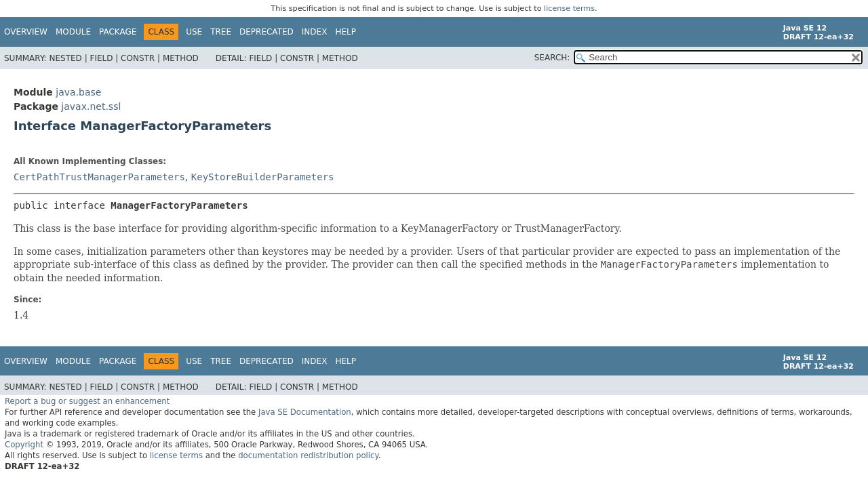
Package (118, 32)
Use (194, 32)
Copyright (24, 445)
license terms (569, 8)
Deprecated (267, 32)
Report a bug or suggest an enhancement (87, 401)
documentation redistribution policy (308, 455)
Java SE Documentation (305, 412)
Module (73, 32)
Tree (221, 32)
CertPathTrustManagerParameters (99, 177)
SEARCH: (552, 58)
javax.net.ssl (91, 106)
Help (346, 32)
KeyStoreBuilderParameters (263, 177)
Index (315, 32)
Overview (26, 32)
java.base (78, 92)
